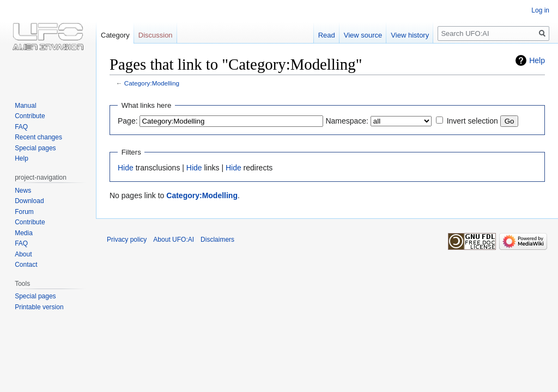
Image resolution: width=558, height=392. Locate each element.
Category (115, 35)
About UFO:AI (174, 240)
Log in (540, 10)
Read (327, 35)
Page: (128, 121)
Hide (126, 168)
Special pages (35, 148)
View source (363, 35)
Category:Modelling (152, 83)
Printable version (39, 307)
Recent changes (38, 137)
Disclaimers (217, 240)
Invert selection (472, 121)
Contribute (30, 116)
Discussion (156, 35)
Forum (24, 212)
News (23, 191)
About (23, 254)
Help (537, 60)
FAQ (21, 127)
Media (24, 233)
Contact (26, 265)
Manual (25, 106)
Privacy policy (127, 240)
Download (29, 201)
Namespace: (347, 121)
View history (410, 35)
